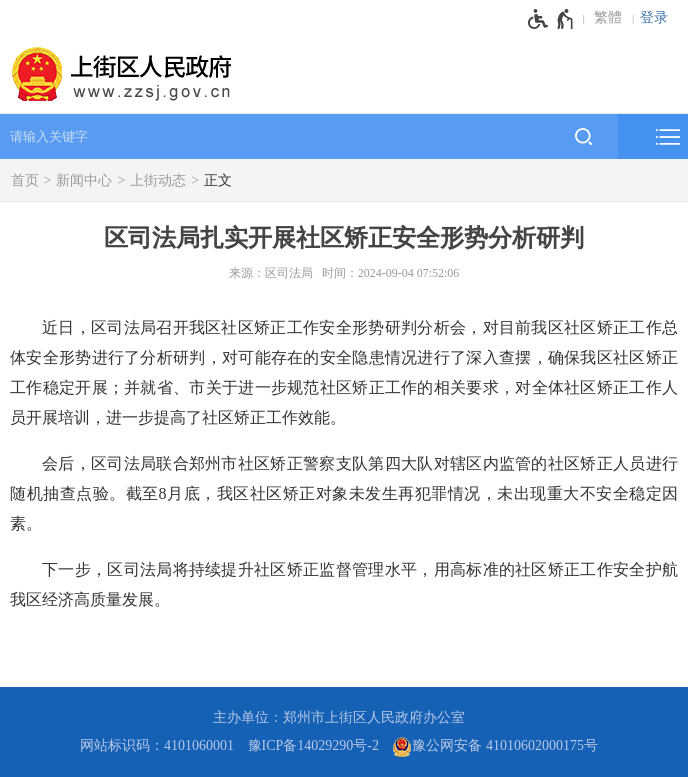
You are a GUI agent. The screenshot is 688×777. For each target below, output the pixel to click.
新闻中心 (84, 180)
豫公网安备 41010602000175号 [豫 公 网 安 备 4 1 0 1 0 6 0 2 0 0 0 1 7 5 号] (495, 747)
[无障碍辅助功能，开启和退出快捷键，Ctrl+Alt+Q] (551, 19)
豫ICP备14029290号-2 (313, 745)
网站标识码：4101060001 (157, 745)
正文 (218, 180)
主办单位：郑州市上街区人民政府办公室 (339, 717)
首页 (25, 180)
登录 (654, 17)
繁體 (608, 17)
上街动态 (158, 180)
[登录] (659, 18)
